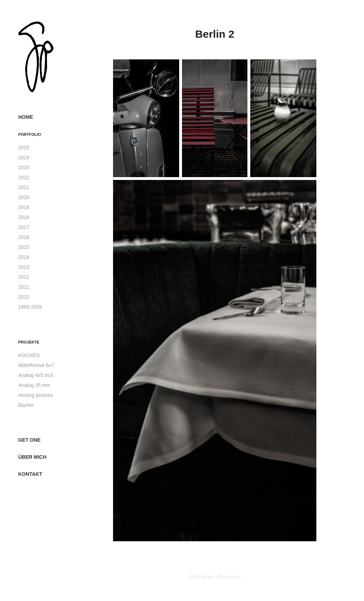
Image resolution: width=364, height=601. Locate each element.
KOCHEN (29, 355)
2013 (24, 267)
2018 (24, 217)
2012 (24, 277)
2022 (24, 177)
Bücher (26, 405)
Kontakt (30, 474)
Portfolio (30, 134)
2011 (24, 287)
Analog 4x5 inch (36, 375)
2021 (24, 187)
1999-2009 (30, 307)
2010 (24, 297)
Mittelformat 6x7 (36, 365)
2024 (24, 158)
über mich (32, 457)
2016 (24, 237)
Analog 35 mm (34, 385)
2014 (24, 257)
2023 (24, 167)
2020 (24, 197)
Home (26, 117)
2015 (24, 247)
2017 (24, 227)
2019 (24, 207)
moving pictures (36, 395)
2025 (24, 148)
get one (29, 440)
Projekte (29, 342)
